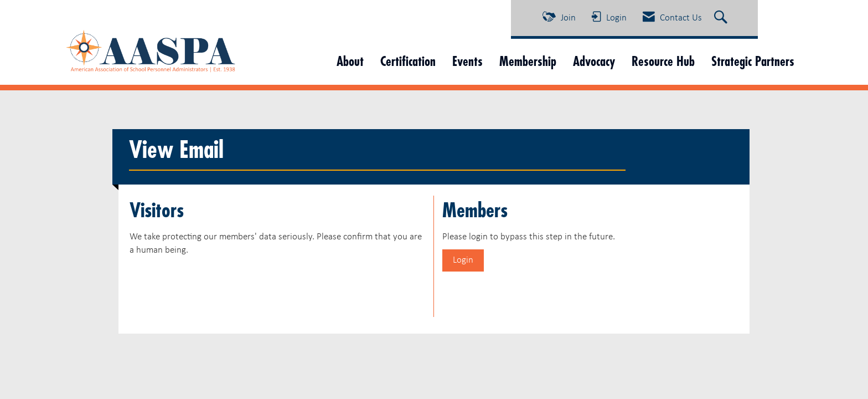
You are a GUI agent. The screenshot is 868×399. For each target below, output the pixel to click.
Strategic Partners (753, 61)
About (350, 61)
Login (463, 260)
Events (467, 61)
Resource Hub (663, 61)
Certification (408, 61)
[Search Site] (722, 18)
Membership (528, 61)
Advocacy (594, 61)
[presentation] (214, 284)
